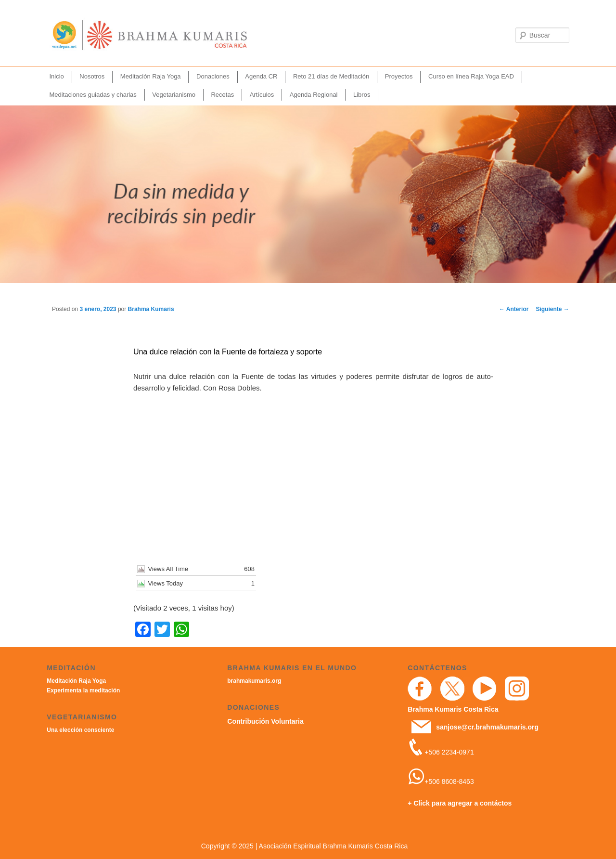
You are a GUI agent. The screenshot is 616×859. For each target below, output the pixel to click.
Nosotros (92, 76)
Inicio (56, 76)
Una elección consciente (80, 730)
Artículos (262, 95)
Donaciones (213, 76)
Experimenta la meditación (83, 690)
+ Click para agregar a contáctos (460, 803)
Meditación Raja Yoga (151, 76)
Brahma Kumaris (151, 309)
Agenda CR (261, 76)
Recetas (222, 95)
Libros (362, 95)
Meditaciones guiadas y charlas (93, 95)
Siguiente (552, 309)
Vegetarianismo (174, 95)
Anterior (514, 309)
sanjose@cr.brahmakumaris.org (487, 727)
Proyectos (399, 76)
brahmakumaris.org (254, 681)
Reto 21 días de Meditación (331, 76)
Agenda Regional (314, 95)
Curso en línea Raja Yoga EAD (471, 76)
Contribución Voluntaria (265, 721)
